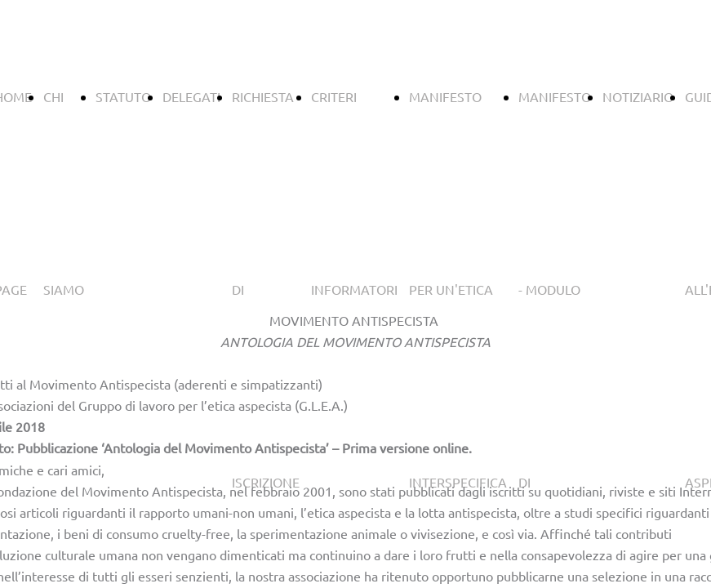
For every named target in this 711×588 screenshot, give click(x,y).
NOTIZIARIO (638, 96)
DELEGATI (191, 96)
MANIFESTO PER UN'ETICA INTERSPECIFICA (458, 289)
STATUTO (123, 96)
